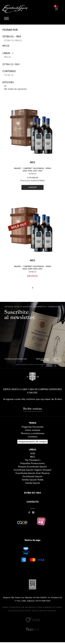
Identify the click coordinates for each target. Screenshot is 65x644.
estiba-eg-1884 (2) (13, 41)
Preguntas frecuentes (33, 427)
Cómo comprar (33, 430)
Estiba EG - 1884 (12, 37)
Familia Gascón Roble (33, 480)
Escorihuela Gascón (32, 477)
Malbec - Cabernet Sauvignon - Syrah (33, 170)
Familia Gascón (33, 483)
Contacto (33, 437)
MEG (32, 457)
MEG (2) (6, 46)
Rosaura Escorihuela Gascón (32, 467)
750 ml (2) (9, 75)
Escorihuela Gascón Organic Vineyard (32, 470)
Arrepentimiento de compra (32, 442)
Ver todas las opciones (15, 89)
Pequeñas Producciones (32, 463)
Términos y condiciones (33, 433)
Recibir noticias (33, 409)
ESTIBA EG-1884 (11, 64)
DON (33, 454)
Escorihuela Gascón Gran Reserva (33, 473)
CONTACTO (33, 502)
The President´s (33, 460)
